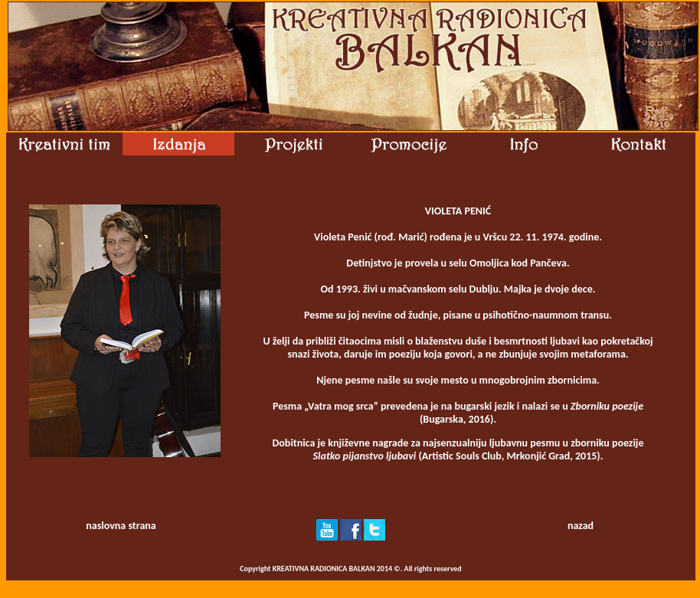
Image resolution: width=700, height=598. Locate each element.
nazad (581, 526)
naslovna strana (121, 526)
